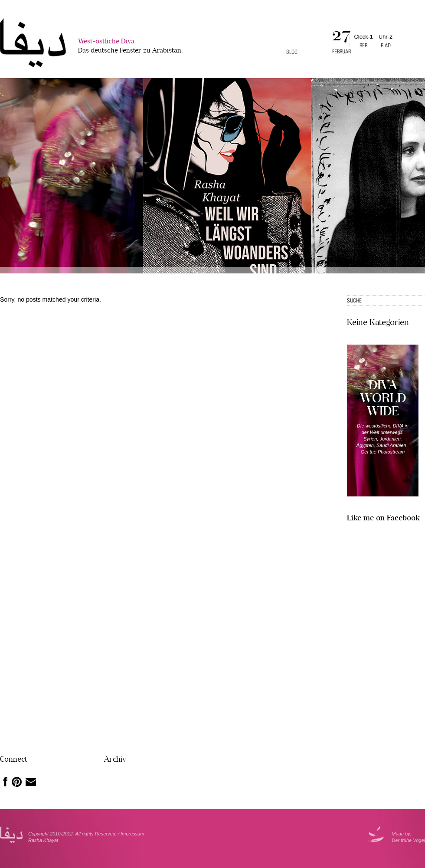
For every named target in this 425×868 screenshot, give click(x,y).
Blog (292, 52)
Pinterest (17, 782)
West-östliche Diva (131, 47)
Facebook (4, 782)
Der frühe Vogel (408, 840)
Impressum (132, 834)
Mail (31, 782)
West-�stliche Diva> (33, 43)
